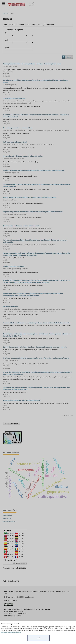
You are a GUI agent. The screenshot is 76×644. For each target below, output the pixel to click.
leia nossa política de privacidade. (11, 632)
